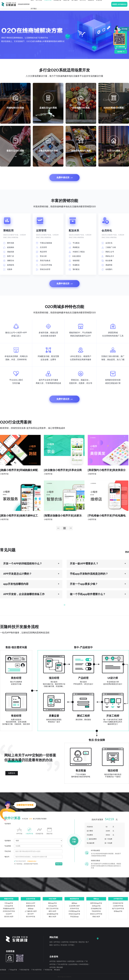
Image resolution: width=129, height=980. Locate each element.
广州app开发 (13, 970)
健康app (74, 903)
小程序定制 (71, 961)
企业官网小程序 (74, 906)
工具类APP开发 (118, 906)
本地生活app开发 (74, 914)
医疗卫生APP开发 (52, 909)
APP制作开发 (118, 899)
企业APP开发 (31, 899)
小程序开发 (65, 942)
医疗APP (31, 914)
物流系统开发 (74, 899)
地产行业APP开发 (118, 909)
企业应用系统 (73, 964)
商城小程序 (96, 917)
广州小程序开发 (62, 964)
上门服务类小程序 (31, 911)
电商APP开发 (61, 961)
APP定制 (53, 967)
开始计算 (59, 864)
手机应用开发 (96, 911)
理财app (96, 899)
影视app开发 (118, 911)
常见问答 (64, 945)
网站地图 (60, 967)
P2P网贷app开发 (74, 911)
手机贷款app (74, 917)
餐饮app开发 (53, 903)
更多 (127, 552)
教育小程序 (52, 911)
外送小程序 (52, 899)
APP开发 (57, 942)
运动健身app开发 (53, 914)
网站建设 (57, 970)
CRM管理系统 (84, 964)
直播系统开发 (31, 906)
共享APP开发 (74, 909)
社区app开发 (53, 906)
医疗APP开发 (31, 917)
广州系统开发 (48, 970)
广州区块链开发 (24, 970)
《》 (32, 861)
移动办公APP (31, 903)
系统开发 (82, 942)
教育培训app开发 (96, 903)
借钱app (31, 909)
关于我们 (34, 9)
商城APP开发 (9, 899)
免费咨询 (12, 773)
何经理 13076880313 (119, 4)
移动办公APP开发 (96, 914)
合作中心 (57, 945)
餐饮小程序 (52, 917)
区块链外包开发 (118, 903)
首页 (51, 942)
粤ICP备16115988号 (64, 977)
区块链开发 (74, 942)
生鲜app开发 (96, 906)
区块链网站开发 (96, 909)
